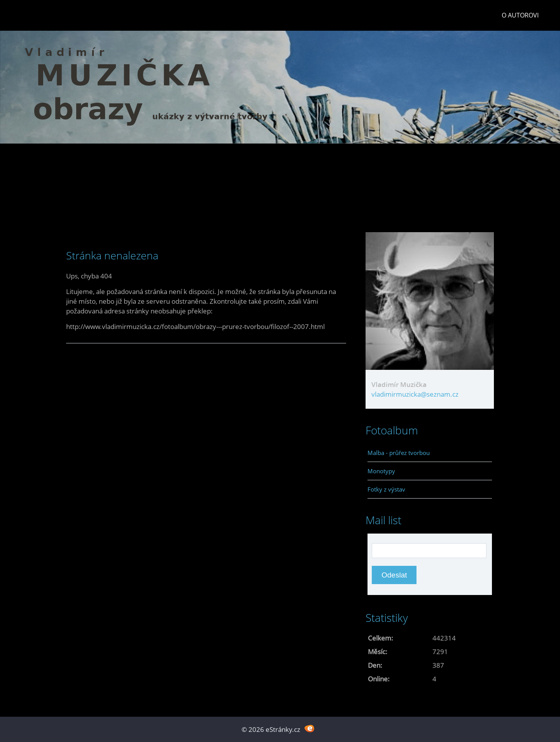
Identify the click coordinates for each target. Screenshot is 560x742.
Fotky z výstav (386, 489)
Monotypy (381, 471)
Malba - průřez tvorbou (399, 453)
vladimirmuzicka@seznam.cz (415, 394)
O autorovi (520, 15)
